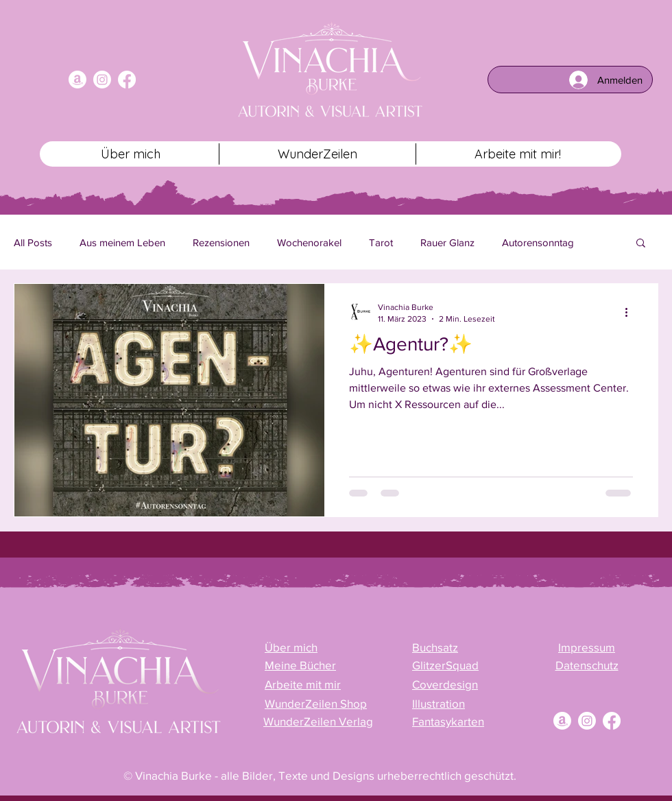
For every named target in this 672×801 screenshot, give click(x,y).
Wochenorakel (309, 242)
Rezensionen (221, 242)
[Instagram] (102, 80)
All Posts (33, 242)
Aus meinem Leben (122, 242)
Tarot (381, 242)
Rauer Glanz (447, 242)
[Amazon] (77, 80)
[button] (641, 244)
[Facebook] (127, 80)
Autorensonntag (538, 242)
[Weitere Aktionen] (631, 312)
